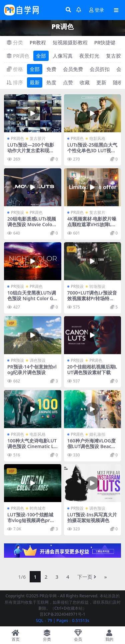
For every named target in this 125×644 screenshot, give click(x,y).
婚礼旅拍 (97, 434)
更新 (101, 82)
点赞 (68, 82)
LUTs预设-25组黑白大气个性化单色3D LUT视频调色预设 (92, 150)
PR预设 (17, 212)
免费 (51, 69)
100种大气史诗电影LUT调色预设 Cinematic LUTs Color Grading (32, 446)
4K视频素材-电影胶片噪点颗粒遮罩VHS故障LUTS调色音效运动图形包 (92, 224)
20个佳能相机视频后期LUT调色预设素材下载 (92, 369)
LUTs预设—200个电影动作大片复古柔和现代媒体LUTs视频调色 (31, 150)
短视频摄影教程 (70, 42)
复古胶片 (38, 138)
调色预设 (38, 360)
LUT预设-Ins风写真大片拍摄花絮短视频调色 (92, 517)
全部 (41, 56)
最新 (35, 82)
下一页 (87, 577)
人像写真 (63, 56)
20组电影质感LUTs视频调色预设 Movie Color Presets (32, 224)
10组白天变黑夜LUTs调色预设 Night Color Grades (32, 298)
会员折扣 (100, 69)
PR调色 (17, 138)
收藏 (85, 82)
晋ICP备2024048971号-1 (62, 614)
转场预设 (97, 286)
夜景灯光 (89, 56)
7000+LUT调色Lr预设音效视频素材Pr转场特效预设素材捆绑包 (92, 298)
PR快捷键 (105, 42)
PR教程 (38, 42)
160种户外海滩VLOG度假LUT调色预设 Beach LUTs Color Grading (91, 446)
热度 (51, 82)
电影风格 (97, 138)
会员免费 (73, 69)
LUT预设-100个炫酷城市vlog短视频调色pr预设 (31, 520)
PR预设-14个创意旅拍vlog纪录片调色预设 (32, 369)
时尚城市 (38, 508)
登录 (97, 10)
